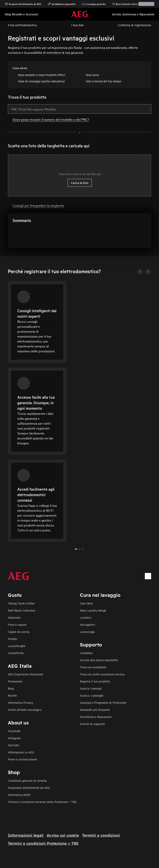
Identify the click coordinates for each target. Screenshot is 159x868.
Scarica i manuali (91, 688)
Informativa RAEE (19, 795)
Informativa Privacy (20, 702)
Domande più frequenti (95, 710)
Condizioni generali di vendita (27, 780)
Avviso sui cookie (63, 835)
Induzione (14, 617)
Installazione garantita (61, 4)
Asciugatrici (87, 624)
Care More (86, 603)
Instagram (14, 738)
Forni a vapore (17, 624)
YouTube (14, 745)
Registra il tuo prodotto (95, 681)
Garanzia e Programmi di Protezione (103, 702)
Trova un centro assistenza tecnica (102, 674)
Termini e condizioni (101, 835)
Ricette (12, 695)
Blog (11, 688)
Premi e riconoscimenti (23, 759)
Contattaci (86, 653)
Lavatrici (86, 617)
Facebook (14, 731)
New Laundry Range (93, 610)
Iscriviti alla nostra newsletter (99, 660)
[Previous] (140, 272)
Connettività (16, 653)
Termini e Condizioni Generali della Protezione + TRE (42, 802)
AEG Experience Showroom (25, 674)
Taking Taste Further (21, 603)
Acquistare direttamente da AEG (29, 788)
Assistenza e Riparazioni (96, 717)
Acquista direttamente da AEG (23, 4)
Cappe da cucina (19, 632)
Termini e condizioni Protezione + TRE (43, 843)
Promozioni (15, 681)
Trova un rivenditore (93, 667)
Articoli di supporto (92, 724)
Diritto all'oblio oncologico (25, 710)
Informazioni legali (26, 835)
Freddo (12, 639)
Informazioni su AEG (21, 752)
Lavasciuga (87, 632)
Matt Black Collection (22, 610)
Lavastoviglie (17, 646)
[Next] (148, 272)
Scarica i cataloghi (92, 695)
